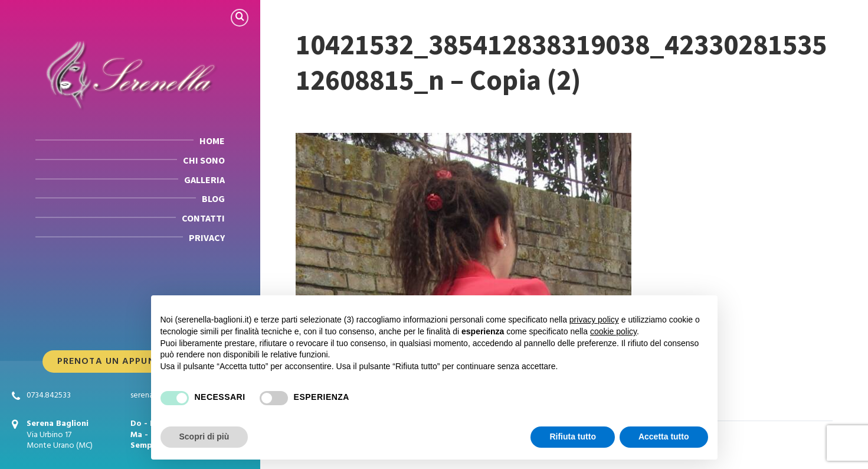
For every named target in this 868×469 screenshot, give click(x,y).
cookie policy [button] (613, 331)
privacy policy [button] (594, 320)
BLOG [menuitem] (213, 198)
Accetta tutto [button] (664, 437)
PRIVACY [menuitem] (207, 237)
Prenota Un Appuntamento (130, 361)
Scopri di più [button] (204, 437)
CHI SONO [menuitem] (204, 160)
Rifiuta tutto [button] (573, 437)
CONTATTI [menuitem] (203, 218)
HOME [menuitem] (212, 141)
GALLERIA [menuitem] (204, 180)
